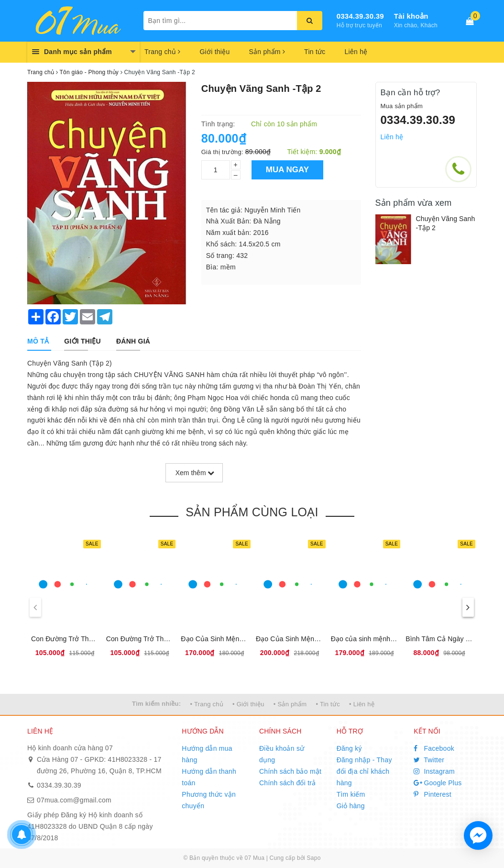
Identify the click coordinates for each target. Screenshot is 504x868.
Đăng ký (349, 748)
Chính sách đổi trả (288, 783)
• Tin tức (328, 704)
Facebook (434, 748)
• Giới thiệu (248, 704)
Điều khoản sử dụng (282, 754)
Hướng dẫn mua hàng (207, 754)
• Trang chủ (207, 704)
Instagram (434, 771)
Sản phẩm (267, 52)
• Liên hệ (362, 704)
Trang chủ (162, 52)
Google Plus (438, 783)
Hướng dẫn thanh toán (209, 777)
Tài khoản (411, 16)
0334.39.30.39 (360, 16)
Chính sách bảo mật (290, 771)
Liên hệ (356, 52)
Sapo (314, 858)
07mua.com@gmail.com (74, 800)
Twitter (429, 760)
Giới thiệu (214, 52)
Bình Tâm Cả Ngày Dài (441, 639)
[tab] (38, 341)
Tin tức (315, 52)
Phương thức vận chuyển (209, 800)
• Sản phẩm (290, 704)
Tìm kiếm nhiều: (156, 704)
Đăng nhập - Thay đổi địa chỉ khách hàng (364, 771)
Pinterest (433, 794)
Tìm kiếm (351, 794)
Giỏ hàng (351, 806)
